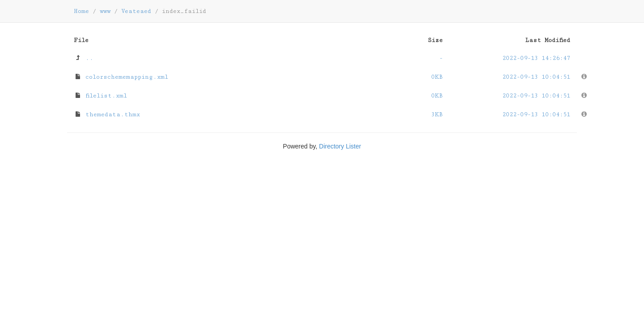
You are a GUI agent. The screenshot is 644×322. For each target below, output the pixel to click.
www (105, 11)
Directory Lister (340, 146)
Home (81, 11)
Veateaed (136, 11)
